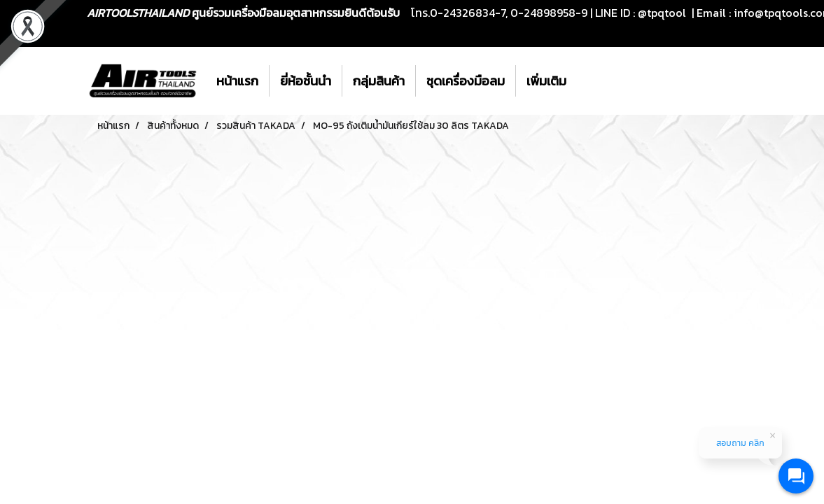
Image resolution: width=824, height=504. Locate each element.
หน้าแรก (237, 81)
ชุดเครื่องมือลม (466, 81)
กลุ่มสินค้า (379, 81)
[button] (589, 81)
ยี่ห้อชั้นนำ (306, 81)
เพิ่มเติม (546, 81)
